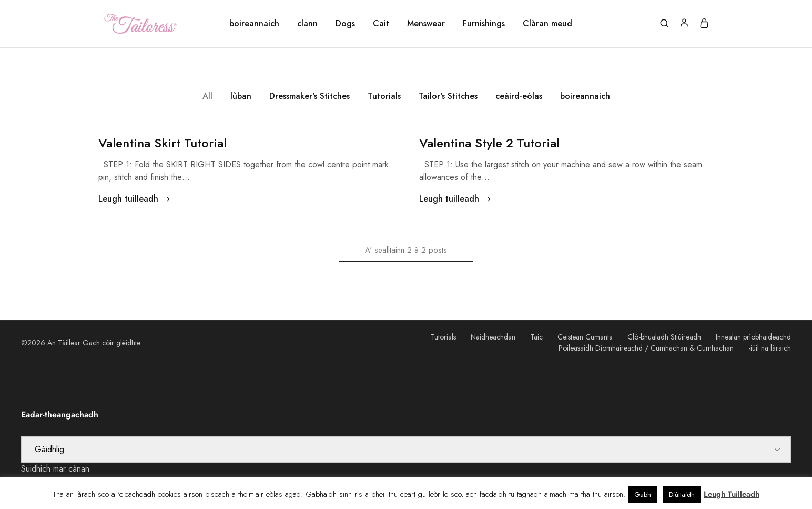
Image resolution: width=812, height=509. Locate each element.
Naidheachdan (493, 337)
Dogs (345, 24)
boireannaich (254, 24)
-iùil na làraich (770, 348)
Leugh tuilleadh (134, 199)
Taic (536, 337)
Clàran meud (547, 24)
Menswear (426, 24)
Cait (381, 24)
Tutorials (384, 96)
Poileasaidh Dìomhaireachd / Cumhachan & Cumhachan (646, 348)
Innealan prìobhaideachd (753, 337)
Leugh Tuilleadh (732, 494)
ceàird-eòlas (519, 96)
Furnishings (484, 24)
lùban (241, 96)
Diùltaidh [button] (682, 495)
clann (307, 24)
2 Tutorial (489, 143)
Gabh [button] (643, 495)
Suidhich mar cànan (55, 469)
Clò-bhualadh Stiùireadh (664, 337)
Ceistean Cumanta (585, 337)
